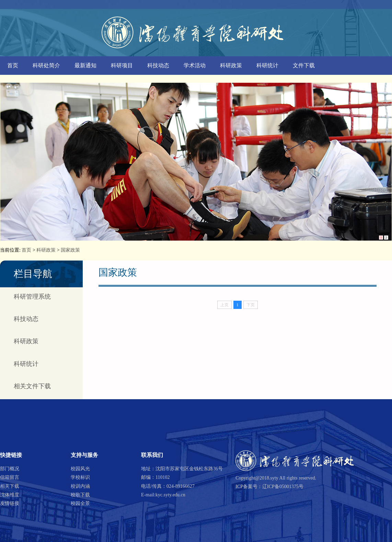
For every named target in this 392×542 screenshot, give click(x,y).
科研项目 (122, 65)
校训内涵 (80, 486)
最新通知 (85, 65)
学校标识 (80, 477)
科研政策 (231, 65)
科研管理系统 (32, 297)
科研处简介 (46, 65)
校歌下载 (80, 495)
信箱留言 (10, 477)
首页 (13, 65)
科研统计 (267, 65)
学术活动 (195, 65)
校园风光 (80, 469)
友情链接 (10, 503)
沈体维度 (10, 495)
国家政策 (70, 250)
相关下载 (10, 486)
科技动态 (158, 65)
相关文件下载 (32, 386)
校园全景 (80, 503)
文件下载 (304, 65)
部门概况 (10, 469)
